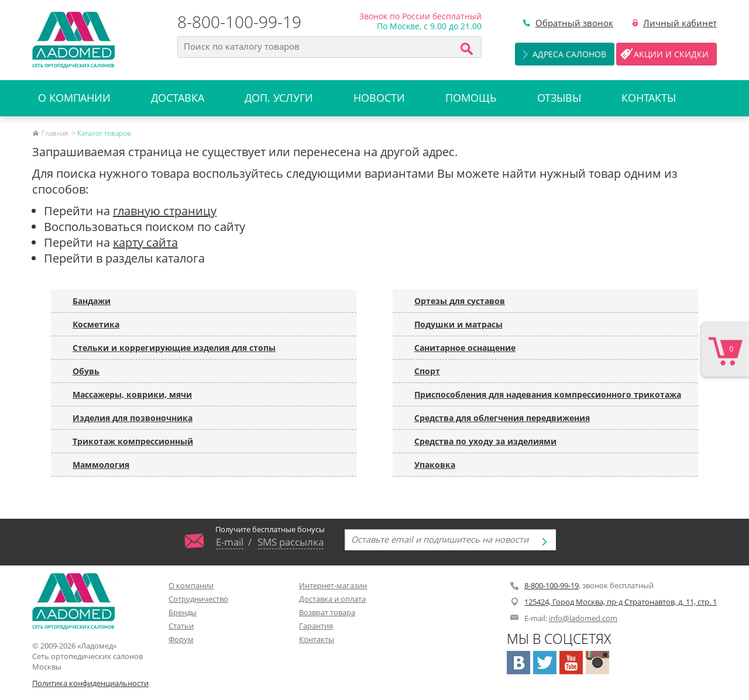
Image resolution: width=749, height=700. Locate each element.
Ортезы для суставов (460, 301)
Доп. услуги (279, 98)
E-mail (230, 542)
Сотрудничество (198, 599)
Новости (379, 98)
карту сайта (145, 242)
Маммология (101, 465)
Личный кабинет (680, 23)
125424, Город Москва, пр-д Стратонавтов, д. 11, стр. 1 (621, 602)
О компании (74, 98)
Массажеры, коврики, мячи (132, 394)
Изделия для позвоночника (133, 418)
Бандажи (92, 301)
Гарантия (316, 626)
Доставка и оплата (332, 599)
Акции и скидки (671, 54)
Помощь (471, 98)
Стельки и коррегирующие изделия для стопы (174, 348)
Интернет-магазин (333, 585)
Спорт (427, 371)
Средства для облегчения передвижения (502, 418)
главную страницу (165, 211)
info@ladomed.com (583, 618)
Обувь (86, 371)
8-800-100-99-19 (239, 22)
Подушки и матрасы (458, 324)
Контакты (649, 98)
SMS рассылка (291, 542)
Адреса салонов (569, 54)
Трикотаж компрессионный (133, 441)
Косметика (96, 324)
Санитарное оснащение (465, 348)
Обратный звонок (574, 23)
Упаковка (435, 465)
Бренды (183, 612)
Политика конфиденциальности (90, 683)
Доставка (177, 98)
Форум (181, 639)
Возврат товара (327, 612)
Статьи (181, 626)
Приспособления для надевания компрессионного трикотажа (548, 394)
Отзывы (559, 98)
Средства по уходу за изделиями (485, 441)
